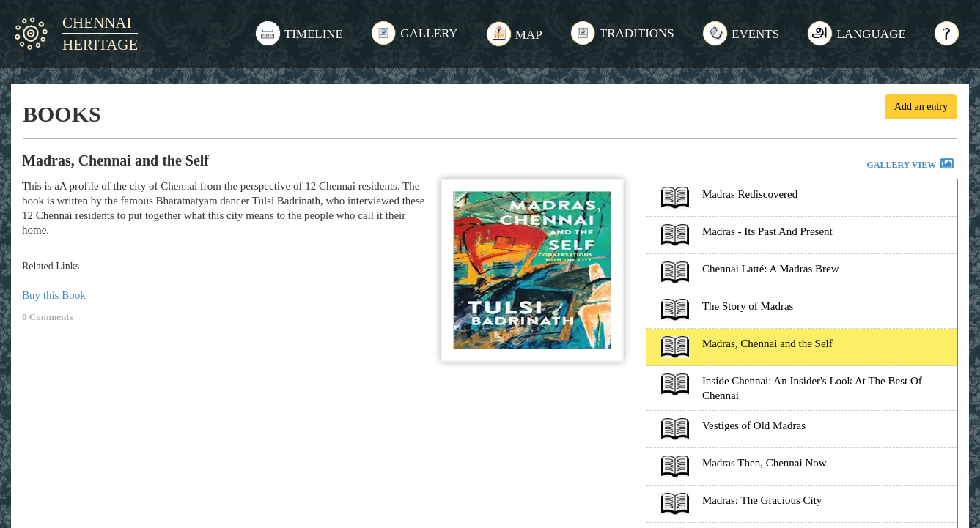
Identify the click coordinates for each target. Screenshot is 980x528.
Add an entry (921, 107)
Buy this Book (54, 295)
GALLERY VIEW (911, 166)
